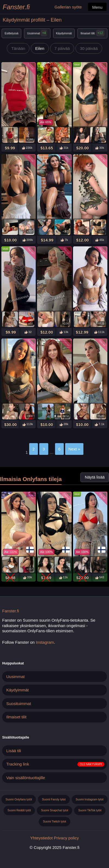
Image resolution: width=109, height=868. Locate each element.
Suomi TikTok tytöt (90, 810)
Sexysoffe (54, 207)
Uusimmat (37, 33)
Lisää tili (14, 751)
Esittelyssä (11, 33)
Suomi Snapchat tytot (55, 810)
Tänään (18, 48)
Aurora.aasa (54, 299)
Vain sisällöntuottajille (26, 778)
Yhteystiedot (42, 838)
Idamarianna (18, 299)
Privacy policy (66, 838)
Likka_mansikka (54, 544)
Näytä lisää (95, 477)
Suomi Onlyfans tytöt (19, 799)
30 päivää (89, 48)
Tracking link (18, 764)
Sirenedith (19, 114)
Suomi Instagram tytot (90, 799)
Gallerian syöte (68, 7)
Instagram (45, 642)
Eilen (40, 48)
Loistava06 (90, 114)
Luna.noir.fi (90, 544)
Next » (74, 449)
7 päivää (62, 48)
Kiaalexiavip (90, 207)
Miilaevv (90, 299)
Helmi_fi (18, 544)
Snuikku (54, 391)
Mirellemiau (19, 207)
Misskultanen (19, 391)
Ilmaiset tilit (88, 33)
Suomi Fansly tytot (54, 799)
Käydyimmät (64, 33)
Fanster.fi (16, 7)
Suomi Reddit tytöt (19, 810)
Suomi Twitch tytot (54, 821)
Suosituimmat (19, 704)
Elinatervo (55, 114)
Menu (97, 7)
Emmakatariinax (90, 391)
